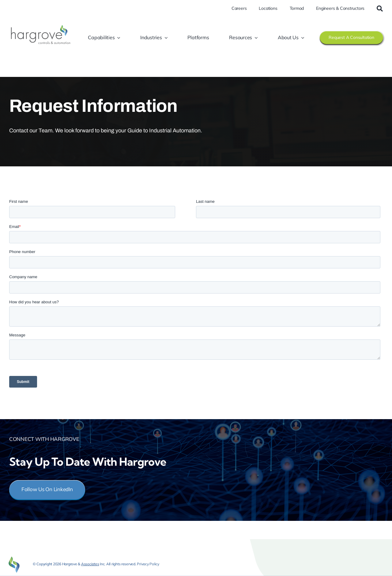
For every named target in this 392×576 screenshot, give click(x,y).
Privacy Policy (148, 564)
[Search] (380, 9)
